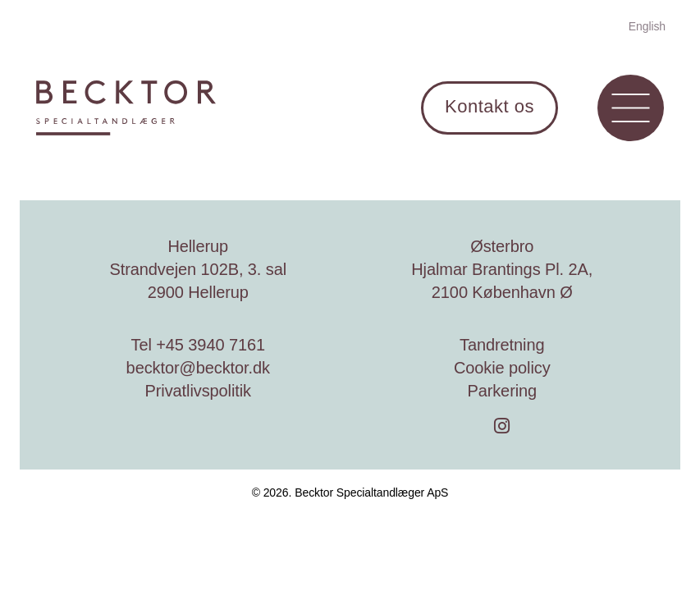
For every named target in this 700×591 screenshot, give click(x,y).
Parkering (502, 391)
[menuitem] (647, 25)
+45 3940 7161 (210, 345)
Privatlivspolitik (198, 391)
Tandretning (502, 345)
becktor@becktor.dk (198, 368)
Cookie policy (502, 368)
